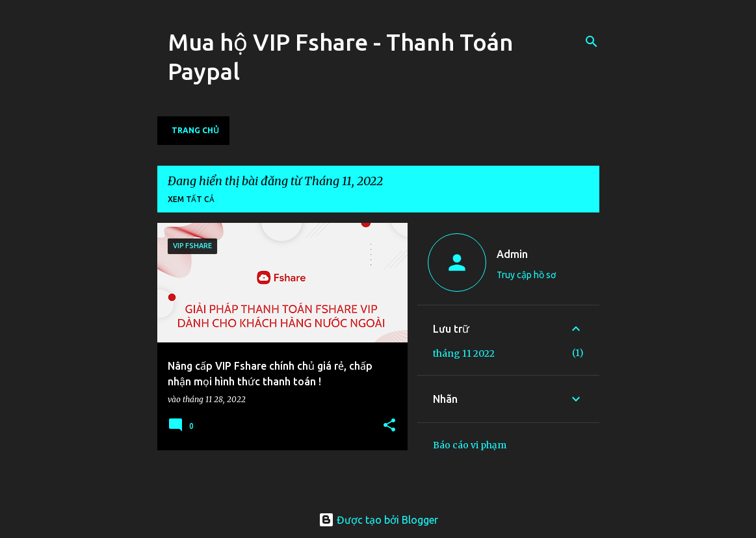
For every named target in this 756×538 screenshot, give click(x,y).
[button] (389, 426)
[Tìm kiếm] (592, 42)
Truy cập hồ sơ (526, 275)
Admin (512, 254)
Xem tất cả (191, 199)
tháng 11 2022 (464, 353)
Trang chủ (195, 130)
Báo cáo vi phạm (470, 445)
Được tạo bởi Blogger (378, 520)
